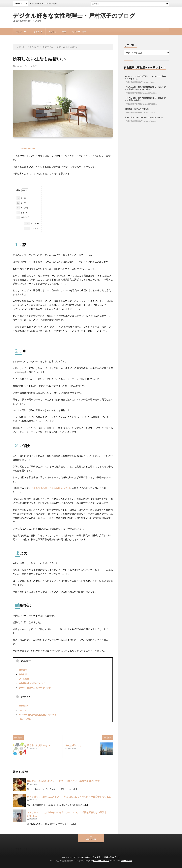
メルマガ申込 (25, 719)
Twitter (23, 710)
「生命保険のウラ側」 (61, 488)
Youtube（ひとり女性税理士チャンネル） (38, 715)
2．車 (21, 203)
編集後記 (23, 217)
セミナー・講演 (79, 32)
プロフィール (22, 32)
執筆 (64, 32)
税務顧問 (23, 670)
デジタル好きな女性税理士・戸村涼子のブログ (74, 16)
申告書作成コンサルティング (32, 683)
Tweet (24, 148)
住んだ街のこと (74, 745)
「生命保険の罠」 (40, 488)
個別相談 (23, 674)
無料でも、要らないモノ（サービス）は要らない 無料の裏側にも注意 (63, 781)
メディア (31, 229)
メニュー (31, 224)
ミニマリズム (32, 66)
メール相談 (24, 679)
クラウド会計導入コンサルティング (35, 688)
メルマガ (52, 32)
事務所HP (38, 32)
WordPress (126, 861)
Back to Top (91, 839)
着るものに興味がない (38, 745)
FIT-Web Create (101, 861)
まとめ (22, 213)
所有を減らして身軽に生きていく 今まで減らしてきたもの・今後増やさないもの (69, 797)
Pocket (31, 148)
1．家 (21, 198)
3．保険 (22, 208)
